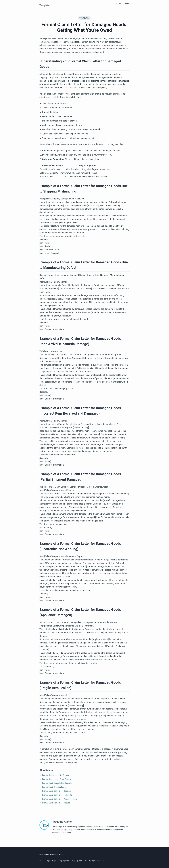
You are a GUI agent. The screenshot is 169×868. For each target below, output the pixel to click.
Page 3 (55, 861)
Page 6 (74, 861)
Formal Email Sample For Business (57, 791)
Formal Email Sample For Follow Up (57, 795)
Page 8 (87, 861)
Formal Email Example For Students (57, 783)
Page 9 (94, 861)
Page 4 (62, 861)
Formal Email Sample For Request (56, 803)
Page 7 (81, 861)
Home (118, 3)
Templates (45, 5)
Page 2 (49, 861)
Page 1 (42, 861)
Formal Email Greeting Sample (55, 787)
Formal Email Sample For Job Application (59, 799)
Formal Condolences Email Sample (57, 779)
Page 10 (100, 861)
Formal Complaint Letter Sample (56, 775)
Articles (127, 3)
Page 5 (68, 861)
